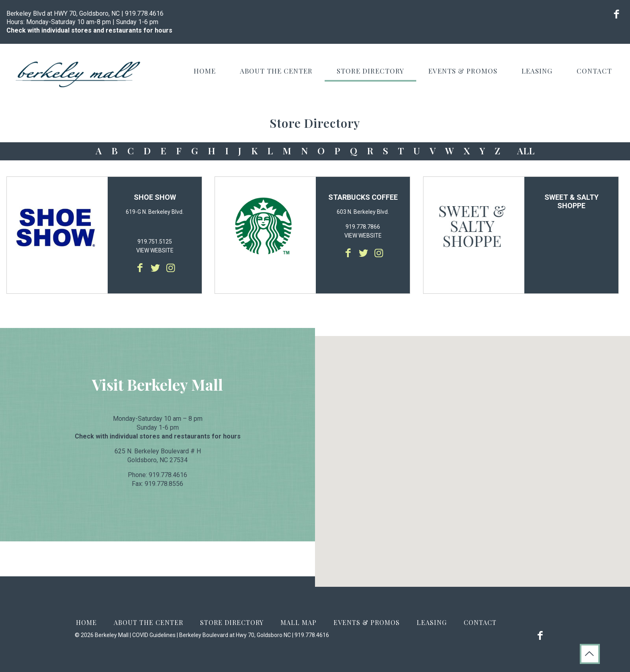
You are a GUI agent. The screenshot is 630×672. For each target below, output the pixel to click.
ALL (526, 151)
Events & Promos (367, 622)
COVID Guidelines (154, 635)
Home (86, 622)
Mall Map (299, 622)
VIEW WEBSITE (155, 250)
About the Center (148, 622)
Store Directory (232, 622)
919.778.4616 (144, 13)
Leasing (432, 622)
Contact (480, 622)
